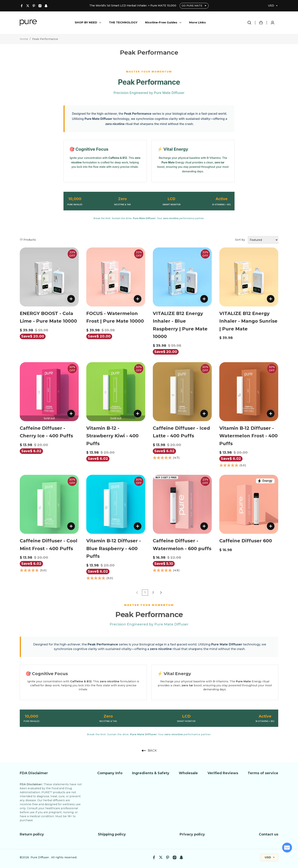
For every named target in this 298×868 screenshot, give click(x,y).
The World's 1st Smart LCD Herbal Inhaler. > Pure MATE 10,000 (133, 6)
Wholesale (188, 773)
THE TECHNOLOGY (123, 22)
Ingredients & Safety (151, 773)
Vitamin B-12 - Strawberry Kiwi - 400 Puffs (112, 436)
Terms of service (263, 773)
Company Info (110, 773)
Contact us (269, 834)
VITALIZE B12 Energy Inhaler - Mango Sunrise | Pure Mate (248, 321)
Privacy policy (192, 834)
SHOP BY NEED (86, 22)
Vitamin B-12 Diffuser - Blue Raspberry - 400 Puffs (114, 548)
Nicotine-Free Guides (161, 22)
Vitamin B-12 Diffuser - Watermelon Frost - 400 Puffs (248, 436)
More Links (197, 22)
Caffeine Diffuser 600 (246, 541)
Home (24, 39)
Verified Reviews (223, 773)
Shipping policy (112, 834)
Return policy (32, 834)
